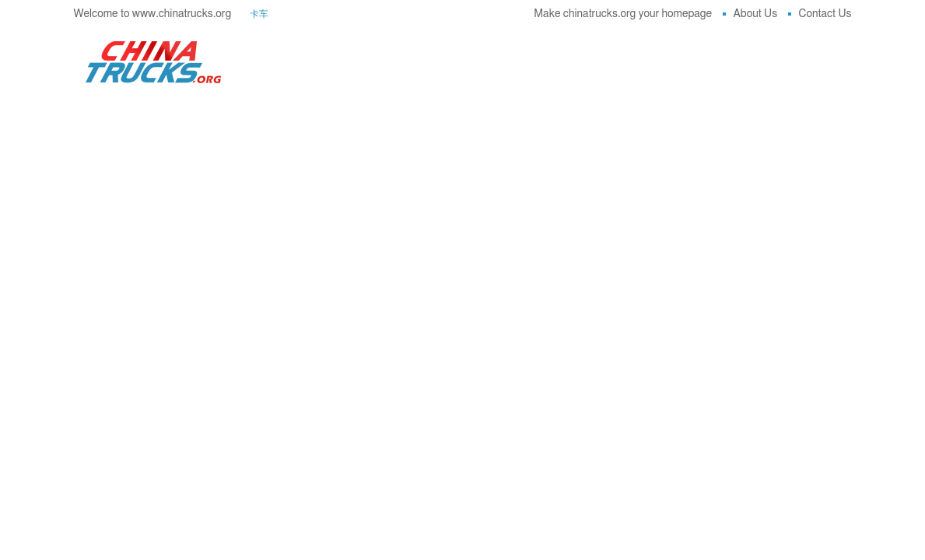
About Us (750, 14)
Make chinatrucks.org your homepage (623, 14)
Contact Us (820, 14)
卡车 (259, 14)
